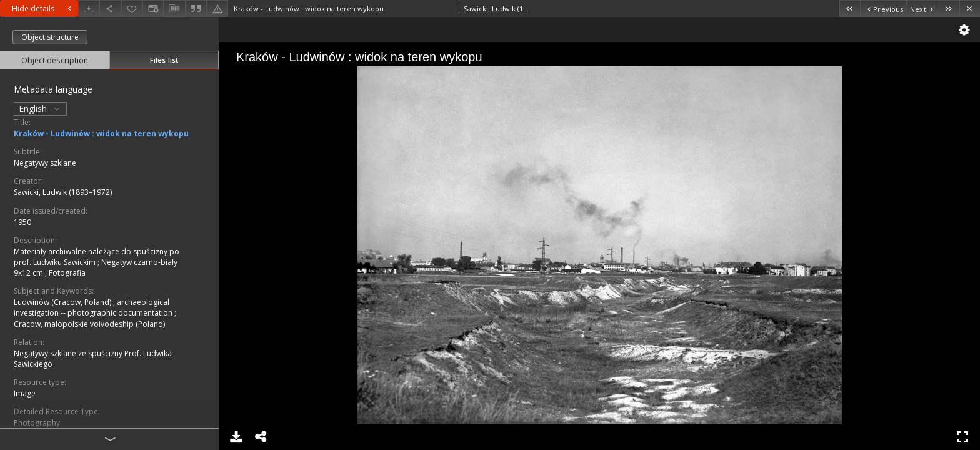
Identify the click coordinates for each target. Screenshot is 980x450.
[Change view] (153, 8)
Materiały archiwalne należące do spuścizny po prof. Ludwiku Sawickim (97, 257)
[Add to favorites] (132, 8)
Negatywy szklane (45, 163)
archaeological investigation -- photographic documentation (94, 307)
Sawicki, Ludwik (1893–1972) (63, 192)
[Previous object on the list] (883, 8)
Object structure (50, 37)
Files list (164, 60)
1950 (22, 222)
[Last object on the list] (949, 8)
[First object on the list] (850, 8)
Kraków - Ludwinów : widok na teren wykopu (101, 133)
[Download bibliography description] (174, 9)
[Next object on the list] (922, 8)
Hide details (43, 8)
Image (25, 393)
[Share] (110, 8)
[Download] (89, 8)
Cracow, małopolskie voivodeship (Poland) (89, 324)
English (40, 108)
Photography (37, 423)
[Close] (970, 8)
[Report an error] (217, 8)
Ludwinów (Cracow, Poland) (63, 302)
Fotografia (67, 273)
